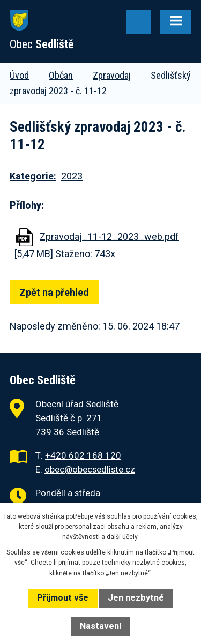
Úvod (19, 75)
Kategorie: (33, 176)
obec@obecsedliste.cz (90, 469)
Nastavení (100, 626)
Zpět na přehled (54, 292)
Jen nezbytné (136, 598)
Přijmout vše (63, 598)
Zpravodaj (112, 75)
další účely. (123, 537)
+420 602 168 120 (83, 455)
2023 (72, 176)
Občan (61, 75)
